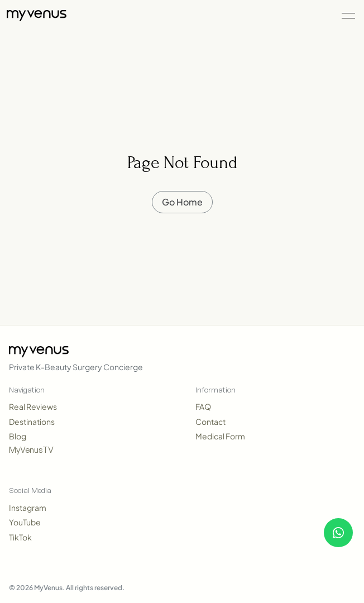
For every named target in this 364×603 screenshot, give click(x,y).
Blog (18, 436)
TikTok (20, 537)
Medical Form (220, 436)
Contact (210, 422)
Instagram (28, 508)
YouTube (25, 522)
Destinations (32, 422)
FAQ (203, 406)
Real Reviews (33, 406)
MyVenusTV (31, 450)
